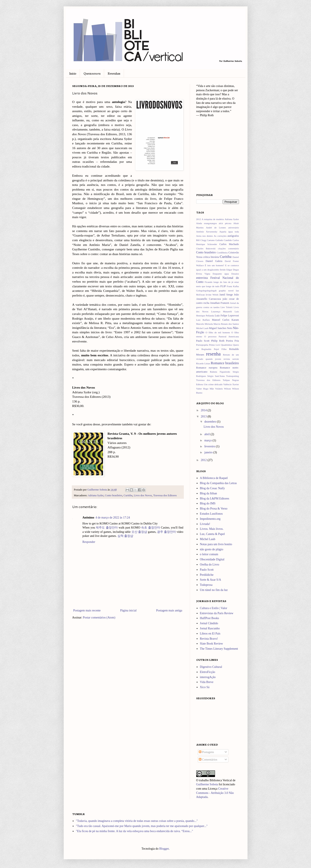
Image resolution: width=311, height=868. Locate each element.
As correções (220, 236)
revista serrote (231, 359)
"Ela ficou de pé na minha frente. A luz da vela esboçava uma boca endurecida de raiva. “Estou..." (134, 831)
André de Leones (216, 228)
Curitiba (128, 495)
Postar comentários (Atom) (99, 618)
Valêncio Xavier (231, 384)
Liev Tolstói (227, 307)
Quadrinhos (227, 345)
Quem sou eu (92, 73)
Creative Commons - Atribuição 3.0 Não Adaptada (215, 793)
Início (73, 73)
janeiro (209, 452)
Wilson (227, 389)
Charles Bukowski (206, 248)
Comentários (208, 760)
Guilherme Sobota (97, 490)
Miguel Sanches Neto (221, 328)
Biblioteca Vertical (221, 780)
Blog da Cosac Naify (212, 488)
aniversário (234, 228)
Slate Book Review (211, 644)
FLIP (223, 286)
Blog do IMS (208, 503)
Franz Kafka (233, 286)
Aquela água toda (229, 232)
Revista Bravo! (209, 639)
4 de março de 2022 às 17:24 (113, 518)
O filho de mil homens (218, 332)
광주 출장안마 (167, 532)
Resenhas (114, 73)
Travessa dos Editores (165, 495)
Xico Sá (205, 687)
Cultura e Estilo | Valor (214, 608)
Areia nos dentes (205, 236)
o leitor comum (209, 554)
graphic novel (226, 291)
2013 (204, 416)
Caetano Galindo (215, 240)
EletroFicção (208, 672)
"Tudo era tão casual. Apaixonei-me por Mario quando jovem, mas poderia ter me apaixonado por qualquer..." (142, 826)
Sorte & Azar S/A (210, 580)
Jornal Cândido (209, 623)
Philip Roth (218, 341)
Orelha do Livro (209, 565)
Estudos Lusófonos (211, 514)
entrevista (202, 278)
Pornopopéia (202, 345)
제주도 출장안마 (107, 528)
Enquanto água (221, 274)
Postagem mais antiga (169, 610)
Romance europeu (207, 368)
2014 (204, 410)
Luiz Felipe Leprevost (227, 316)
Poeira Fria (232, 341)
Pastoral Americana (229, 336)
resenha (213, 354)
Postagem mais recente (87, 610)
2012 (199, 219)
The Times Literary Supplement (219, 649)
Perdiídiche (207, 575)
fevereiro (210, 446)
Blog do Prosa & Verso (214, 509)
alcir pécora (225, 223)
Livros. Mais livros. (212, 529)
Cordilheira (222, 253)
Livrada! (205, 524)
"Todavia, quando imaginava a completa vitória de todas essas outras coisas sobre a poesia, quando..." (137, 821)
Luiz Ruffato (203, 320)
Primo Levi (215, 345)
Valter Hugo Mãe (205, 389)
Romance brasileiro (225, 363)
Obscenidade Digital (212, 559)
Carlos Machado (229, 244)
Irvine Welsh (212, 295)
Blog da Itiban (208, 493)
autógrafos (233, 236)
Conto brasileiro (114, 495)
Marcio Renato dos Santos (226, 324)
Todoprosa (206, 585)
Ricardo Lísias (203, 363)
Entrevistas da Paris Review (217, 613)
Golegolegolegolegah (206, 291)
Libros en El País (210, 634)
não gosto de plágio (212, 549)
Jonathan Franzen (220, 303)
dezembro (211, 422)
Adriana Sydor (96, 495)
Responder (89, 542)
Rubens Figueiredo (220, 372)
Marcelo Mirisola (205, 324)
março (208, 440)
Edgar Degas (233, 270)
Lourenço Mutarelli (222, 311)
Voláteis (219, 389)
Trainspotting (233, 376)
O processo (210, 336)
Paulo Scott (203, 341)
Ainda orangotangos (207, 223)
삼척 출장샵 (125, 536)
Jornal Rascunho (210, 628)
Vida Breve (207, 682)
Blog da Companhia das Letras (218, 483)
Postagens (206, 752)
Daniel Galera (214, 261)
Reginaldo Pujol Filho (214, 349)
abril (207, 434)
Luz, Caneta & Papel (212, 534)
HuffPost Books (209, 618)
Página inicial (128, 610)
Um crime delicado (213, 384)
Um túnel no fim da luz (214, 590)
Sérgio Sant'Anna (216, 376)
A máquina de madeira (213, 219)
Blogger (164, 849)
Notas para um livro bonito (216, 544)
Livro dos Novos (143, 495)
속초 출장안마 (150, 528)
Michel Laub (202, 328)
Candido (228, 240)
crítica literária (211, 257)
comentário (233, 248)
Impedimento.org (210, 519)
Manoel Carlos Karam (226, 320)
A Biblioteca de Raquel (214, 478)
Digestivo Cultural (211, 667)
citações (222, 248)
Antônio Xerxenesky (207, 232)
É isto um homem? (214, 265)
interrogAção (208, 677)
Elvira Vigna (203, 274)
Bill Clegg (201, 240)
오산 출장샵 (139, 532)
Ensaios (235, 274)
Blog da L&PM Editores (214, 499)
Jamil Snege (226, 295)
